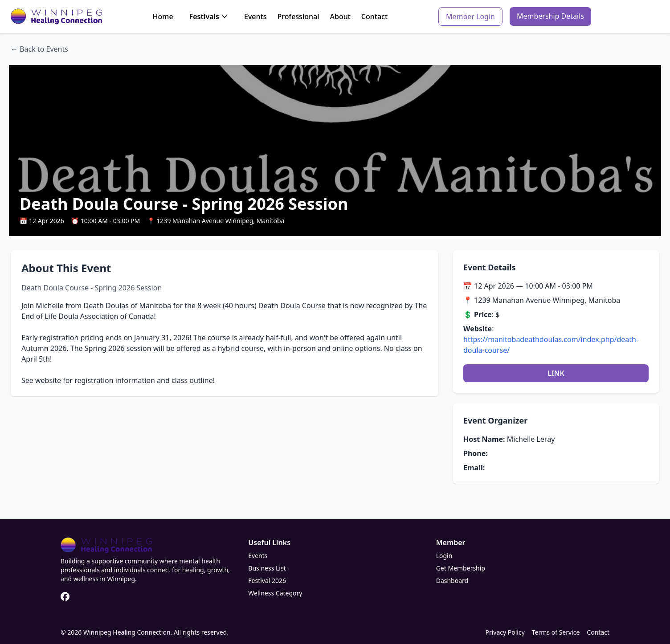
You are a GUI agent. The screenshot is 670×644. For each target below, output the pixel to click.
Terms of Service (556, 632)
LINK (556, 373)
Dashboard (452, 581)
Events (255, 16)
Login (444, 556)
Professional (298, 16)
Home (163, 16)
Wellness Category (275, 593)
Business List (267, 568)
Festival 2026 (267, 581)
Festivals (209, 16)
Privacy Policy (505, 632)
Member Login (470, 16)
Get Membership (461, 568)
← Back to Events (39, 49)
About (340, 16)
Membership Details (550, 16)
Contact (374, 16)
